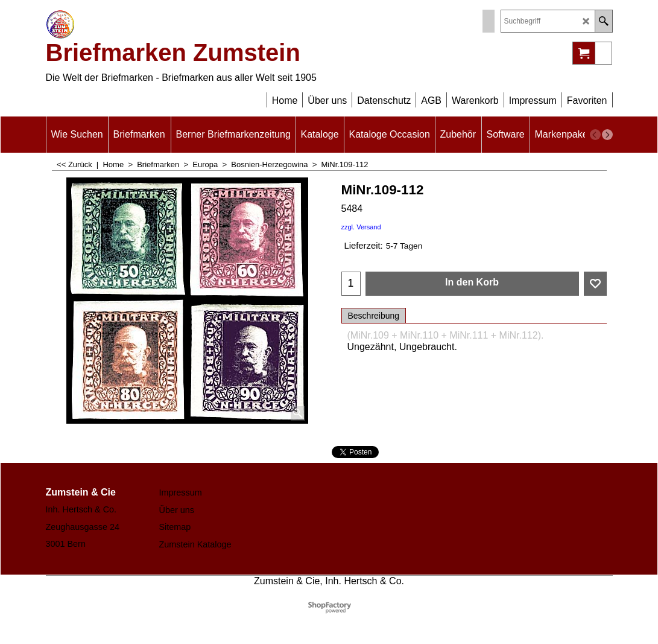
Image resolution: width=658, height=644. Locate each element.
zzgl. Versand (361, 227)
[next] (607, 135)
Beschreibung (374, 316)
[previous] (595, 135)
